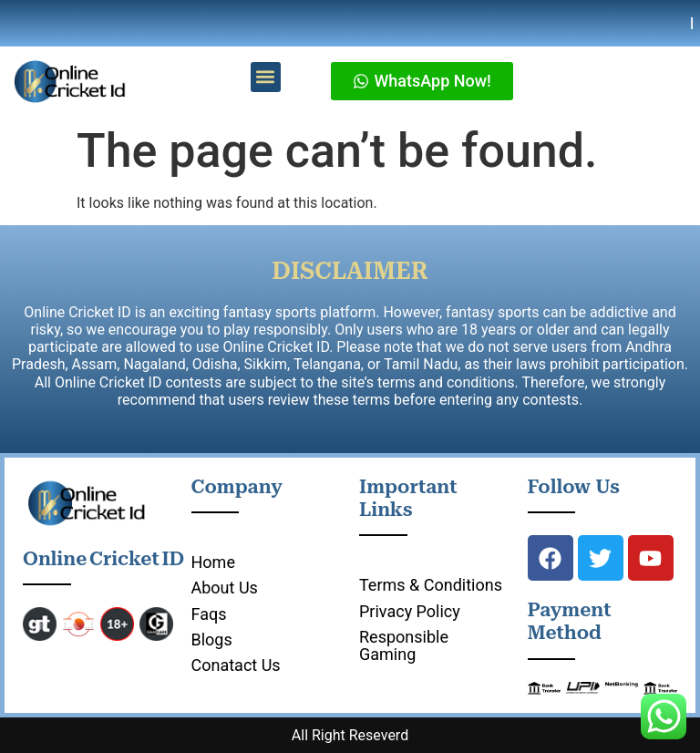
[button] (266, 77)
